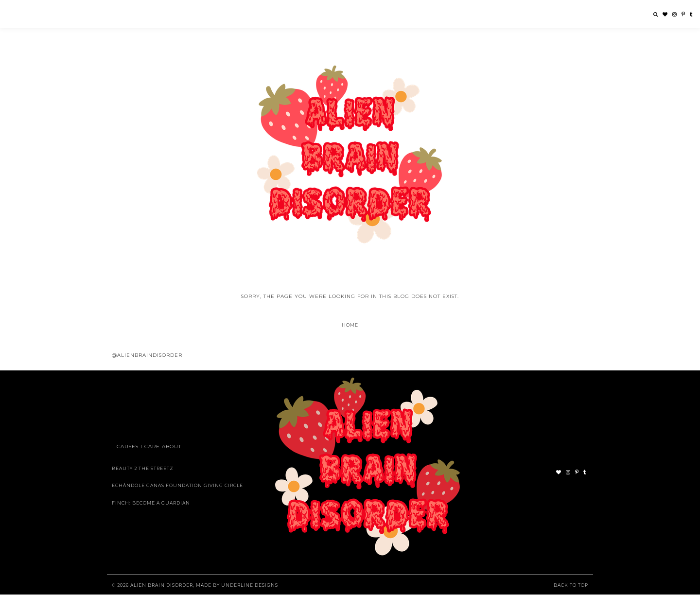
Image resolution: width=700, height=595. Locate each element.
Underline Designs (250, 585)
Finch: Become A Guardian (151, 503)
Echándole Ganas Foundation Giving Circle (177, 485)
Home (350, 325)
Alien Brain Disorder (162, 585)
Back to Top (571, 585)
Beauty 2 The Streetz (143, 468)
